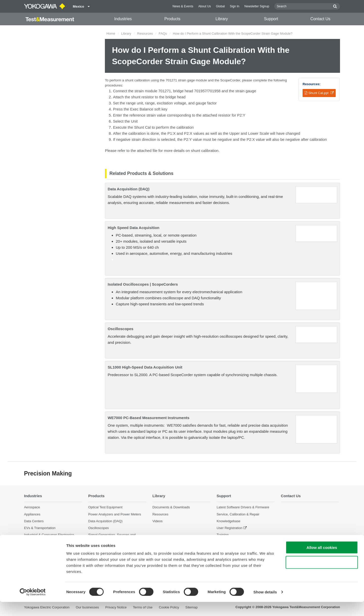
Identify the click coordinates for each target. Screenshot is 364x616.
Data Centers (34, 521)
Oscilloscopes (121, 329)
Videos (157, 521)
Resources (145, 33)
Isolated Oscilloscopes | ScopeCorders (143, 284)
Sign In (235, 6)
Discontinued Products (233, 542)
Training (223, 535)
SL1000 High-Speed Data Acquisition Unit (145, 367)
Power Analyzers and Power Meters (115, 514)
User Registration (230, 528)
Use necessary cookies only (322, 576)
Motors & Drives (36, 542)
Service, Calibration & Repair (238, 514)
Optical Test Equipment (105, 507)
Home (111, 33)
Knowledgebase (229, 521)
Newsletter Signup (257, 6)
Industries (123, 19)
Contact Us (320, 19)
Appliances (32, 514)
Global (220, 6)
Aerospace (32, 507)
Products (172, 19)
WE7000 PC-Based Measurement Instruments (149, 418)
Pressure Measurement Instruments (115, 546)
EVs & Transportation (40, 528)
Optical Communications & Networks (51, 548)
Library (222, 19)
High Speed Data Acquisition (133, 228)
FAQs (163, 33)
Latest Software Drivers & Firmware (243, 507)
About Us (204, 6)
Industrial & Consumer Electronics (49, 535)
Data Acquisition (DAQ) (129, 189)
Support (271, 19)
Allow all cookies (322, 562)
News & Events (183, 6)
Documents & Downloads (171, 507)
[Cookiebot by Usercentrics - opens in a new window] (33, 606)
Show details (265, 606)
